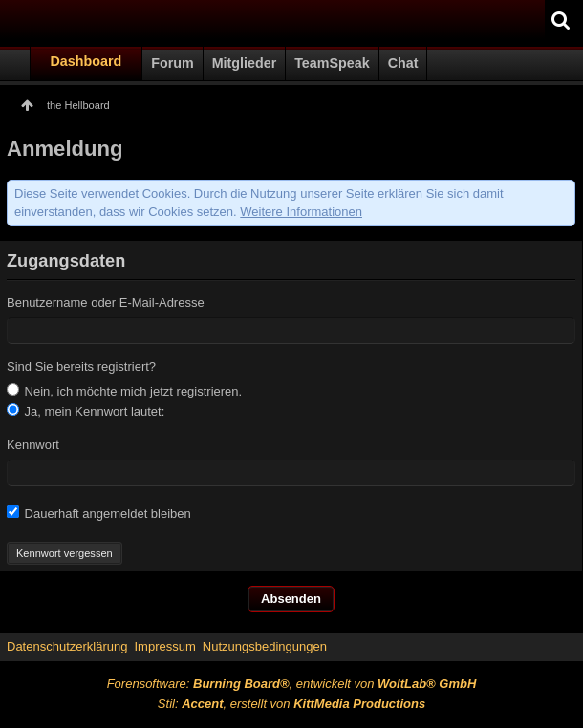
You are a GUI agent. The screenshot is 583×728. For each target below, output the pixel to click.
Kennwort (33, 445)
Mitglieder (245, 63)
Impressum (164, 646)
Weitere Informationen (301, 212)
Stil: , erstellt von (291, 704)
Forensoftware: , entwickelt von (292, 684)
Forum (172, 63)
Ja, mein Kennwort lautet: (86, 411)
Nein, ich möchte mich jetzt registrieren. (124, 391)
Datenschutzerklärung (67, 646)
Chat (403, 63)
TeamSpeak (332, 63)
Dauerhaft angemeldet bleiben (99, 513)
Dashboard (86, 61)
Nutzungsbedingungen (265, 646)
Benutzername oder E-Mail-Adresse (106, 302)
